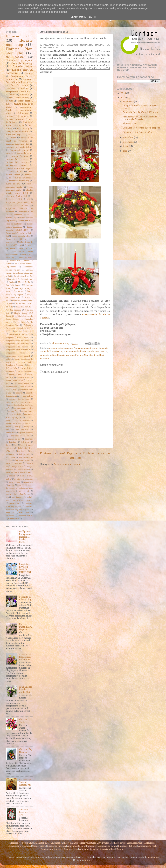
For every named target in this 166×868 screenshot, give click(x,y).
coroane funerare (15, 119)
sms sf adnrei (17, 497)
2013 (20, 199)
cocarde (19, 393)
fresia (8, 464)
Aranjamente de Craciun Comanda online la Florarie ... (140, 118)
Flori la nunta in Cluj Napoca (26, 627)
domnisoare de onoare (19, 436)
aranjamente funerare (16, 353)
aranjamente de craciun (61, 348)
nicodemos (153, 857)
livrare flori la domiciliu (19, 71)
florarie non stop (66, 355)
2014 (30, 135)
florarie (29, 73)
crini (7, 430)
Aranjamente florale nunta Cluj (25, 689)
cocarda (9, 153)
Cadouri (120, 849)
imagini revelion (23, 470)
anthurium (28, 331)
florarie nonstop (22, 63)
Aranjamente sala (76, 846)
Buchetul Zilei (42, 843)
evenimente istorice (14, 439)
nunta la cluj (13, 184)
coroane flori (13, 411)
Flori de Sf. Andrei (13, 285)
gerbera (29, 175)
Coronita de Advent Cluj (23, 276)
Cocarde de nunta (25, 258)
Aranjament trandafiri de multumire (25, 657)
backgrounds (11, 356)
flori (15, 445)
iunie (126, 146)
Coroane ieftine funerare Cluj (138, 132)
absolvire (18, 331)
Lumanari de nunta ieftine (19, 147)
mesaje (12, 476)
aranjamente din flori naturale (79, 351)
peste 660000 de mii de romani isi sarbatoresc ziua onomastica (19, 488)
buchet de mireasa (25, 371)
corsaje (27, 427)
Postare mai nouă (53, 453)
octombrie (129, 142)
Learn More (78, 17)
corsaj (17, 427)
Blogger (88, 860)
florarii (8, 445)
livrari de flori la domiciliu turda (19, 473)
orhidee (11, 485)
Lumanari (91, 846)
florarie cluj (19, 36)
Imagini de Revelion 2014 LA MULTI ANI (25, 568)
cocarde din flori (26, 396)
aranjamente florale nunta (19, 92)
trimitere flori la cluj (16, 196)
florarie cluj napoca (19, 60)
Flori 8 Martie (71, 843)
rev (20, 491)
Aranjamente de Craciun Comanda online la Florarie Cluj (19, 215)
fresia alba (18, 464)
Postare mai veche (96, 453)
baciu (12, 95)
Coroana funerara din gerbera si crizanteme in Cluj (19, 273)
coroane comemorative (23, 408)
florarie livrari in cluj (17, 98)
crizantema (10, 433)
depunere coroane (25, 433)
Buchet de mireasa (56, 846)
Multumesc (149, 843)
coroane (24, 95)
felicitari (13, 442)
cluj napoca (15, 57)
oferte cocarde (14, 482)
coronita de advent (22, 421)
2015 (28, 199)
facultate (29, 439)
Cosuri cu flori (107, 849)
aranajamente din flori (19, 335)
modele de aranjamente (23, 479)
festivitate (25, 442)
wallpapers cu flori (25, 516)
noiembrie (129, 137)
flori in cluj (22, 451)
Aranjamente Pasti (147, 846)
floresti (9, 101)
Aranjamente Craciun (51, 849)
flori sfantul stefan (23, 460)
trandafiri (10, 88)
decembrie (129, 102)
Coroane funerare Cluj (24, 812)
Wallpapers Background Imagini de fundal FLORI (19, 328)
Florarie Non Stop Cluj (87, 355)
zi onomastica (14, 519)
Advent (13, 138)
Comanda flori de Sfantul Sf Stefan (140, 112)
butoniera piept (12, 387)
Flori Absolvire (135, 843)
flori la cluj (23, 128)
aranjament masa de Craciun (18, 341)
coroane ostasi (27, 411)
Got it (93, 17)
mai (125, 151)
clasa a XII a (25, 387)
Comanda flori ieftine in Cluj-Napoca (141, 128)
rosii (28, 491)
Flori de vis (19, 291)
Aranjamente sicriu (89, 849)
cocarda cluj (11, 390)
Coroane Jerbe (71, 849)
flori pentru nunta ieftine (18, 132)
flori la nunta (19, 85)
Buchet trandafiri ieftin (21, 236)
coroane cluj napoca (17, 116)
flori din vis (22, 448)
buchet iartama (16, 375)
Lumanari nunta (19, 150)
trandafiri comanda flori (23, 500)
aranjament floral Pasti (17, 338)
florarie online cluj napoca (19, 168)
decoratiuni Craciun (16, 165)
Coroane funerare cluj (17, 144)
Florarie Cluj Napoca (26, 751)
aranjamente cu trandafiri (17, 344)
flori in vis (16, 172)
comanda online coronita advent (19, 402)
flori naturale (24, 454)
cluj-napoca (23, 113)
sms (7, 497)
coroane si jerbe (15, 414)
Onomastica (57, 843)
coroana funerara (19, 156)
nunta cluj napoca (15, 135)
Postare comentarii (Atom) (67, 464)
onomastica (28, 482)
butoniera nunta (22, 384)
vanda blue (24, 513)
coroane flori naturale (17, 159)
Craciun (12, 282)
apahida (25, 88)
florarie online (23, 66)
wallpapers (10, 516)
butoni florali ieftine (14, 381)
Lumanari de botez (128, 846)
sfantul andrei (11, 494)
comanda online (48, 355)
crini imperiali (22, 430)
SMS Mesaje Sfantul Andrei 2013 (25, 782)
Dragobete (107, 843)
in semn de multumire (21, 178)
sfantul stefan (25, 494)
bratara (9, 359)
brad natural (101, 351)
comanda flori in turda (19, 399)
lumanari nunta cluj (19, 181)
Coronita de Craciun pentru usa (20, 279)
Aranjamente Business (20, 846)
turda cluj (10, 513)
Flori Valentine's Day (90, 843)
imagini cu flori (18, 467)
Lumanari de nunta (107, 846)
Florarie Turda (24, 282)
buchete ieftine (23, 377)
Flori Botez (120, 843)
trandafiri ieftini (15, 504)
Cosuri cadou (39, 846)
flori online (10, 458)
